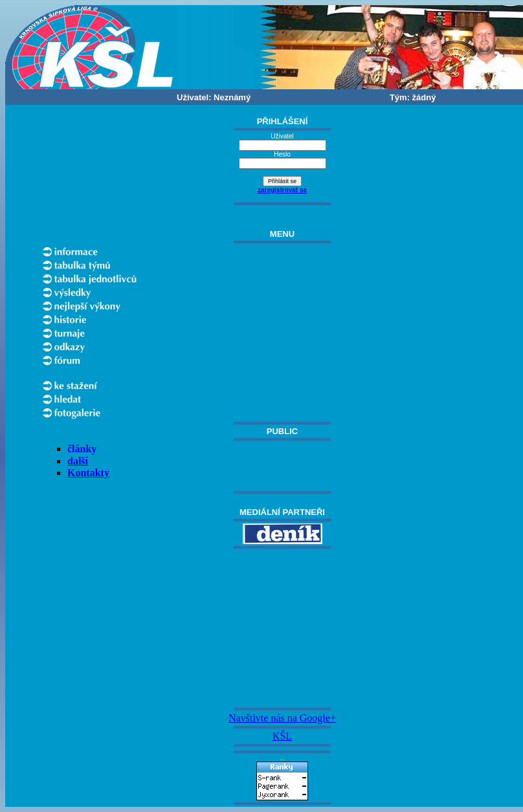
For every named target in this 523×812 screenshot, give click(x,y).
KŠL (282, 736)
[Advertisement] (282, 628)
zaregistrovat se (282, 190)
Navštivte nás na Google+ (282, 718)
